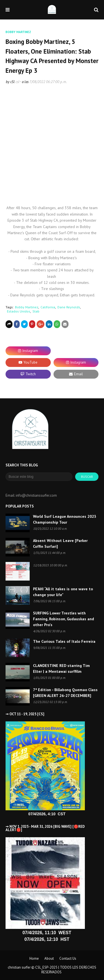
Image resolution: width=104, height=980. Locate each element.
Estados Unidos (19, 311)
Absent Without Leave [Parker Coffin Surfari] (60, 543)
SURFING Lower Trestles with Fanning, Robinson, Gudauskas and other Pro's (64, 619)
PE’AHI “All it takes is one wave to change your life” (63, 592)
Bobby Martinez (27, 307)
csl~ (18, 82)
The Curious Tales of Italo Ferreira (64, 641)
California (48, 307)
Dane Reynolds (69, 307)
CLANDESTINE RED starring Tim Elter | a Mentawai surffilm (61, 668)
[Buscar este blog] (39, 477)
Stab (36, 311)
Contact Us (68, 958)
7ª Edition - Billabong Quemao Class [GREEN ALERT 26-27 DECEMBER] (65, 693)
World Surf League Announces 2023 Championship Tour (65, 519)
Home (34, 958)
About (49, 958)
